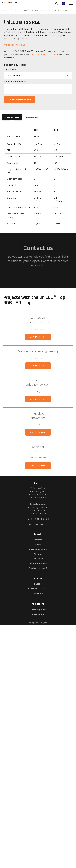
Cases (38, 544)
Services (38, 540)
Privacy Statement (38, 563)
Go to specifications (15, 45)
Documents (32, 118)
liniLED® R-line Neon (38, 589)
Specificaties (12, 117)
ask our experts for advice (43, 54)
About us (38, 554)
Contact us (38, 559)
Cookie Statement (38, 568)
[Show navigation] (71, 3)
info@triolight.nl (38, 524)
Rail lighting (38, 614)
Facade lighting (38, 610)
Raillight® (38, 593)
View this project (38, 337)
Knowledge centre (38, 549)
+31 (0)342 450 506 (38, 519)
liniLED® (38, 584)
